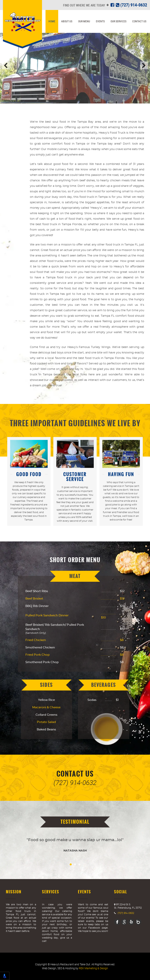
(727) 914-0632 (131, 5)
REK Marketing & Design (93, 968)
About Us (67, 21)
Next (144, 65)
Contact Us (139, 21)
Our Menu (84, 21)
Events (100, 21)
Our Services (118, 21)
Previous (6, 65)
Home (52, 21)
